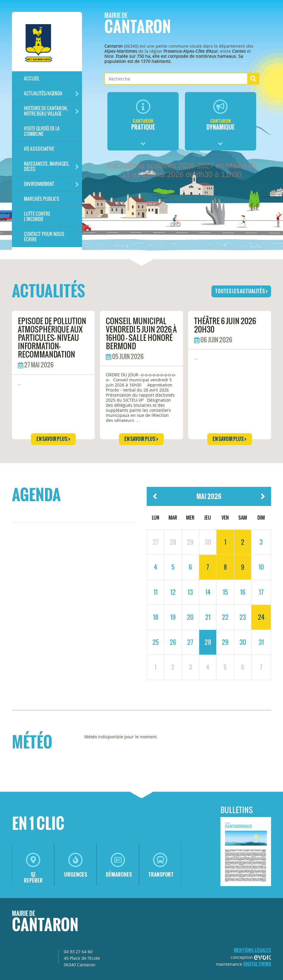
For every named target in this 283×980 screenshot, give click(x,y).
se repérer (33, 868)
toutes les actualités (241, 291)
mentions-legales (252, 950)
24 (261, 617)
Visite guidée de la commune (42, 131)
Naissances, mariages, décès (51, 166)
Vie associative (39, 149)
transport (161, 865)
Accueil (32, 79)
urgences (76, 865)
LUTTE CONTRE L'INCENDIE (37, 216)
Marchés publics (42, 199)
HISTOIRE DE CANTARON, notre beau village (51, 111)
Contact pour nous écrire (44, 237)
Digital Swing (257, 964)
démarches (119, 865)
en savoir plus (53, 439)
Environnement (51, 184)
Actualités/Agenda (51, 94)
